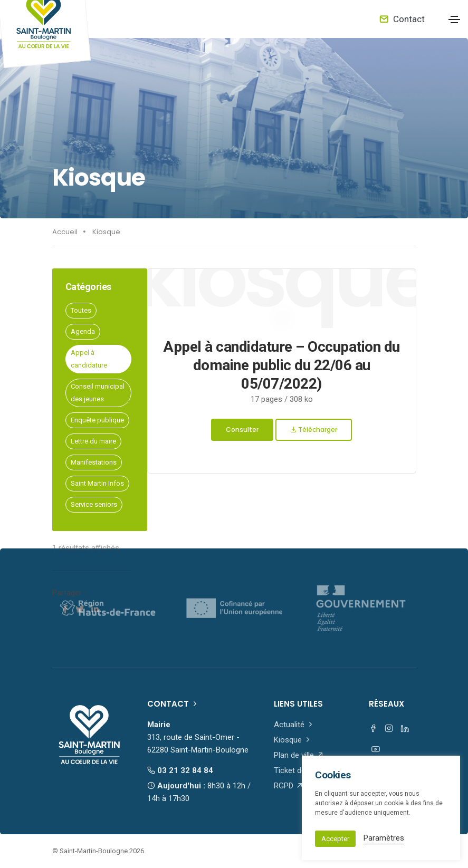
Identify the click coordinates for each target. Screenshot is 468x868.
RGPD (289, 786)
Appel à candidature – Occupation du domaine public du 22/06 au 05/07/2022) (281, 365)
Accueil (65, 232)
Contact (402, 19)
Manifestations (94, 462)
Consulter (242, 430)
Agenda (83, 331)
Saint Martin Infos (97, 483)
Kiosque (106, 232)
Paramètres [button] (384, 838)
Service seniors (94, 504)
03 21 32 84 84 (180, 770)
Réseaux (386, 704)
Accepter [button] (335, 839)
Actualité (294, 725)
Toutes (81, 310)
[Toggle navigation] (454, 20)
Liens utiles (298, 704)
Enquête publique (97, 420)
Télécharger (314, 430)
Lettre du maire (93, 441)
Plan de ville (299, 755)
